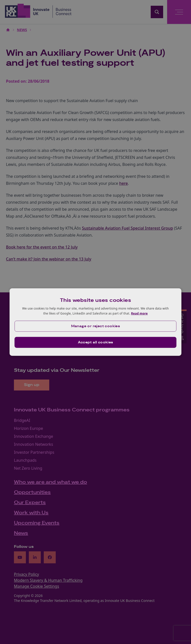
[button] (95, 326)
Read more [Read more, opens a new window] (139, 313)
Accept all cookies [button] (95, 342)
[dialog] (95, 322)
